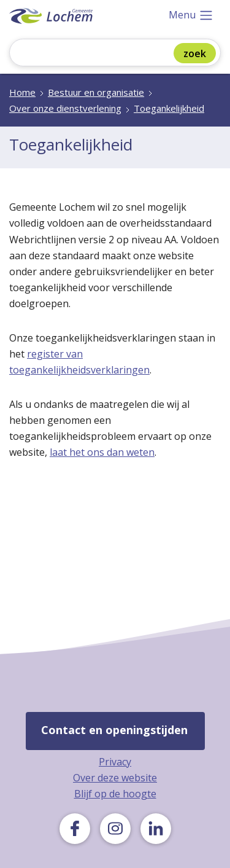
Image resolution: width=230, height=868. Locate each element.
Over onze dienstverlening (65, 108)
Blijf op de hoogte (115, 794)
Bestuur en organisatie (96, 92)
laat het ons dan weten (102, 452)
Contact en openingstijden (114, 730)
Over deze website (115, 778)
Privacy (115, 762)
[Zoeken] (100, 54)
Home (22, 92)
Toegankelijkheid (169, 108)
